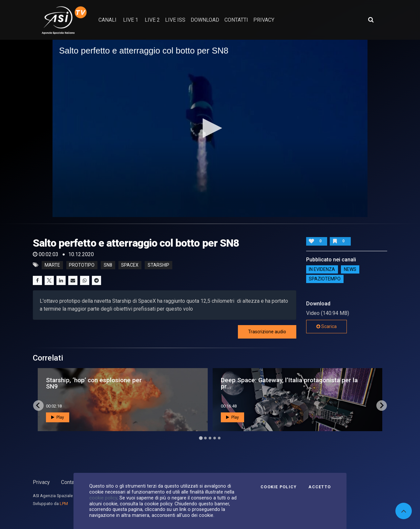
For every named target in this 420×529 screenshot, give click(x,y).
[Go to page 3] (210, 438)
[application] (210, 128)
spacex (130, 265)
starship (158, 265)
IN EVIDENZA (322, 270)
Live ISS (175, 20)
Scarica (326, 326)
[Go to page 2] (205, 438)
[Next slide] (382, 406)
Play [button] (58, 417)
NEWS (350, 270)
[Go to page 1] (201, 438)
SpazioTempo (325, 279)
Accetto (320, 487)
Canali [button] (107, 20)
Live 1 (131, 20)
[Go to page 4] (215, 438)
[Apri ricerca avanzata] (371, 20)
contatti (236, 20)
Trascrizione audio (267, 332)
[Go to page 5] (219, 438)
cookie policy (103, 498)
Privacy (41, 482)
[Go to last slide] (38, 406)
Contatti (70, 482)
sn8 (108, 265)
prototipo (82, 265)
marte (52, 265)
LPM (64, 504)
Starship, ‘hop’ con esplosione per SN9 (94, 383)
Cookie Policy (279, 487)
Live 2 (152, 20)
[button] (210, 128)
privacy (264, 20)
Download (205, 20)
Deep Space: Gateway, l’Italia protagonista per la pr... (289, 383)
